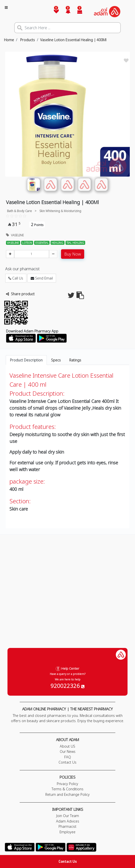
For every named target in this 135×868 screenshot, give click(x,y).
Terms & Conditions (67, 789)
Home (9, 40)
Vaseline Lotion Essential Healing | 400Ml (73, 40)
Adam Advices (68, 821)
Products (27, 40)
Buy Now (73, 254)
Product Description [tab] (26, 360)
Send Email (42, 278)
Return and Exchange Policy (67, 794)
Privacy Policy (67, 784)
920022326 (67, 686)
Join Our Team (68, 816)
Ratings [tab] (75, 360)
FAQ (68, 757)
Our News (68, 751)
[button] (65, 12)
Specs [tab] (56, 360)
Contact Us (68, 861)
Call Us (16, 278)
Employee (67, 832)
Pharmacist (67, 826)
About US (67, 746)
